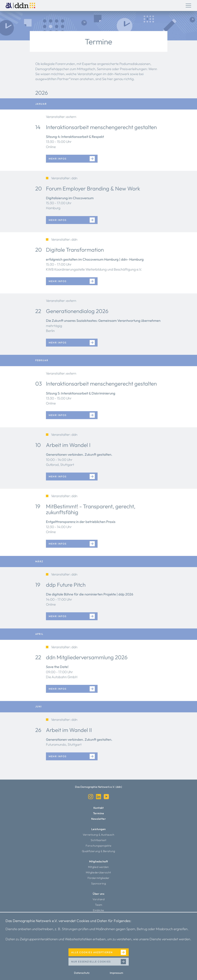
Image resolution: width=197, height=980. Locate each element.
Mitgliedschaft (99, 861)
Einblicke (98, 910)
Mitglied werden (98, 867)
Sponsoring (98, 883)
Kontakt (99, 808)
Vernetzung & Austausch (98, 835)
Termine (99, 813)
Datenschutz (82, 973)
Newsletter (98, 819)
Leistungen (99, 829)
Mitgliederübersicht (98, 872)
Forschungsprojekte (98, 846)
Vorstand (98, 899)
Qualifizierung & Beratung (98, 851)
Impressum (116, 973)
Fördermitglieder (99, 878)
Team (98, 905)
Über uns (98, 894)
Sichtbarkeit (98, 840)
